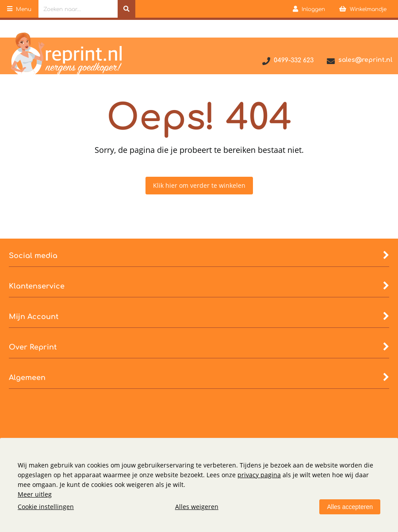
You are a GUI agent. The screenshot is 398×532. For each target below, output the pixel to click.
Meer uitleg (35, 494)
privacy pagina (259, 475)
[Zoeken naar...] (126, 9)
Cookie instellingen (46, 507)
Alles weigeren (197, 507)
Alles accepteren (350, 507)
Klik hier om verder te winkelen (199, 185)
